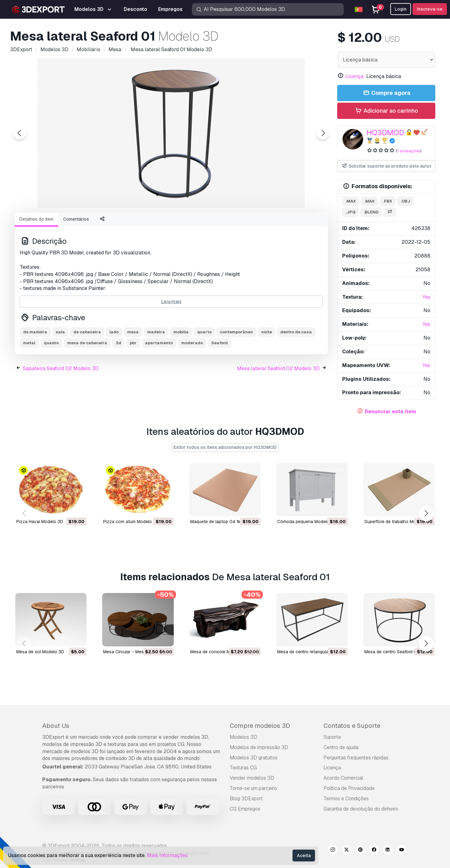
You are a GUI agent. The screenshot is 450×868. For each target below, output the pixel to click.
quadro (51, 377)
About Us (56, 726)
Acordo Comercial (343, 778)
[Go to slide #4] (166, 224)
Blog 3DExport (246, 799)
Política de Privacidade (349, 788)
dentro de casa (296, 366)
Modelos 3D (243, 737)
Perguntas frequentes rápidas (356, 758)
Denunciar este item (390, 412)
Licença (332, 768)
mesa (133, 366)
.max (351, 201)
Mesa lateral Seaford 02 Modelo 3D (278, 403)
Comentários (76, 253)
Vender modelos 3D (252, 778)
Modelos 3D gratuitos (254, 758)
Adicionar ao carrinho (386, 111)
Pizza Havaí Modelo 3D (40, 521)
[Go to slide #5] (206, 224)
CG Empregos (245, 809)
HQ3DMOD (385, 132)
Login (401, 9)
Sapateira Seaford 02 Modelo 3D (61, 403)
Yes (426, 297)
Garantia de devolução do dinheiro (361, 809)
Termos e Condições (346, 799)
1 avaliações (409, 151)
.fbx (388, 201)
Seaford (220, 377)
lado (114, 366)
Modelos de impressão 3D (259, 747)
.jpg (350, 212)
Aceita (304, 856)
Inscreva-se (430, 9)
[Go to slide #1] (46, 224)
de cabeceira (87, 366)
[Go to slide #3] (126, 224)
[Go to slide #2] (86, 224)
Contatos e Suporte (352, 726)
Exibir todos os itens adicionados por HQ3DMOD (225, 447)
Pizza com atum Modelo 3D (131, 521)
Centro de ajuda (341, 747)
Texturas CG (243, 768)
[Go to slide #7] (286, 224)
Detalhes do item (36, 253)
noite (267, 366)
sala (60, 366)
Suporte (332, 737)
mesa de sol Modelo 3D (40, 651)
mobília (181, 366)
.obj (405, 201)
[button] (426, 514)
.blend (371, 212)
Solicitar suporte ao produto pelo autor (386, 166)
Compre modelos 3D (260, 726)
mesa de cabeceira (87, 377)
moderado (192, 377)
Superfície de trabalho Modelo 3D (398, 521)
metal (29, 377)
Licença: (355, 76)
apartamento (159, 377)
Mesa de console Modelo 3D (219, 651)
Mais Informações (167, 855)
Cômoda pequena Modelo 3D (307, 521)
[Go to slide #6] (246, 224)
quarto (204, 366)
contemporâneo (236, 366)
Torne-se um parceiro (253, 788)
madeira (156, 366)
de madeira (35, 366)
